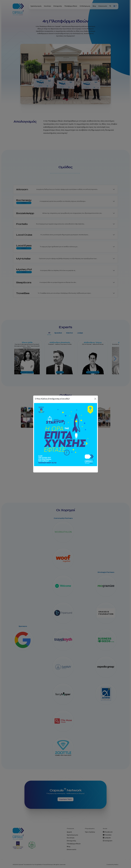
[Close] (95, 399)
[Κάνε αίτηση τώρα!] (66, 435)
